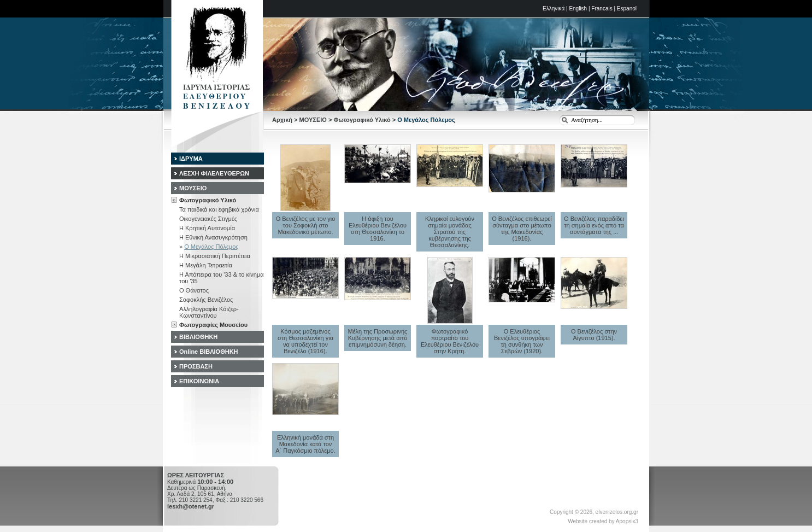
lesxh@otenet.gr (191, 506)
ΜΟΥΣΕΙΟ (313, 120)
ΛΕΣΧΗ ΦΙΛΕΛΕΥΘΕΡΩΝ (214, 173)
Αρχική (282, 120)
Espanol (627, 8)
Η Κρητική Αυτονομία (207, 228)
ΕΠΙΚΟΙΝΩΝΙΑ (199, 381)
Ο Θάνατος (194, 290)
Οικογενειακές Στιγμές (208, 219)
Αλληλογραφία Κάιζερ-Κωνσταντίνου (209, 312)
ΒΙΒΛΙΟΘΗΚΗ (198, 337)
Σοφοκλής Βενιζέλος (206, 300)
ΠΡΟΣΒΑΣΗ (196, 366)
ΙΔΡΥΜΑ (191, 159)
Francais (602, 8)
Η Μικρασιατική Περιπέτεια (215, 256)
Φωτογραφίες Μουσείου (213, 325)
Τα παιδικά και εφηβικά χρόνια (219, 209)
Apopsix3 (627, 521)
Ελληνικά (554, 8)
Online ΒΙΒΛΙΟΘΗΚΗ (209, 352)
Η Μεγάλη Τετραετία (206, 265)
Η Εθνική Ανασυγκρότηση (213, 237)
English (578, 8)
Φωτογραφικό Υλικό (362, 120)
